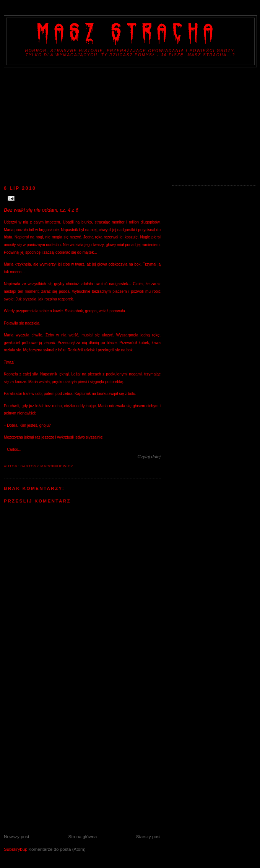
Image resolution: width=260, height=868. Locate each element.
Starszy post (148, 836)
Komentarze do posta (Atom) (57, 849)
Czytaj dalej (149, 456)
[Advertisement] (130, 125)
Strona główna (83, 836)
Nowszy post (16, 836)
